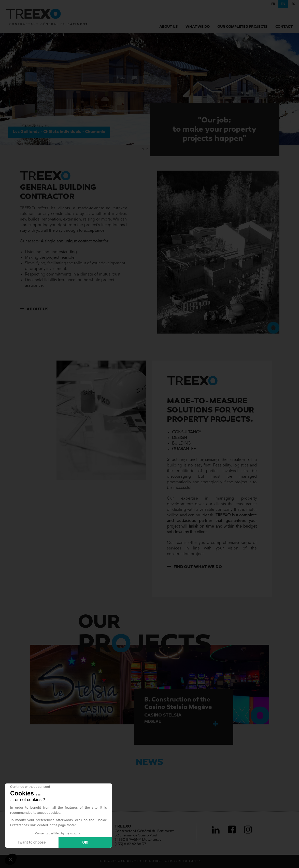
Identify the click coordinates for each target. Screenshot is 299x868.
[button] (5, 89)
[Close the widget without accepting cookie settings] (30, 787)
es (293, 4)
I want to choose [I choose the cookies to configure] (32, 842)
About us (169, 27)
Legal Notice (108, 861)
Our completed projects (243, 27)
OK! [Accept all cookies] (85, 842)
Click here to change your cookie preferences (167, 861)
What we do (198, 27)
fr (273, 4)
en (283, 4)
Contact (284, 27)
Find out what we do (198, 567)
